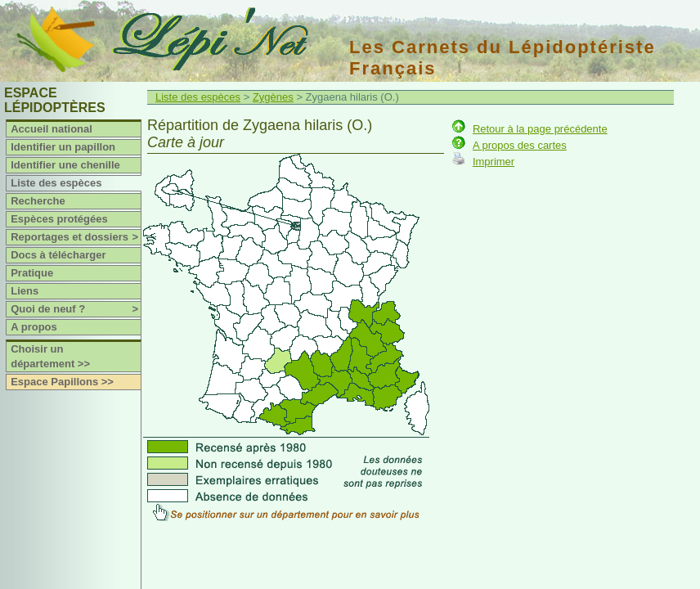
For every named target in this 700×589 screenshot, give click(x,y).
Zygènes (273, 97)
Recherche (38, 201)
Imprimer (494, 162)
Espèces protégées (59, 219)
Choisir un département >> (50, 356)
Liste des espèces (56, 183)
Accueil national (52, 129)
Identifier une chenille (65, 165)
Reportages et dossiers (76, 237)
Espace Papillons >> (62, 382)
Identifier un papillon (63, 147)
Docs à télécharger (58, 255)
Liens (25, 291)
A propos (34, 327)
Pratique (32, 273)
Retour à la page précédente (540, 129)
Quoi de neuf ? (76, 309)
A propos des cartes (520, 145)
